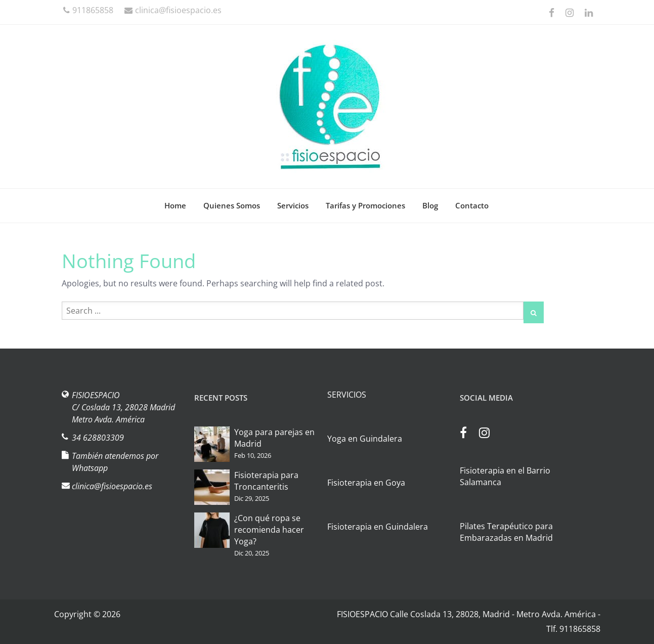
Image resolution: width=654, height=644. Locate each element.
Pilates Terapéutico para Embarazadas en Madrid (506, 532)
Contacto (472, 205)
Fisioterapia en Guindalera (378, 527)
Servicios (293, 205)
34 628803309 (98, 438)
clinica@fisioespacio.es (173, 10)
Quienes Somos (232, 205)
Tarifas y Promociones (365, 205)
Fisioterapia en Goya (366, 483)
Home (175, 205)
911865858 (88, 10)
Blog (430, 205)
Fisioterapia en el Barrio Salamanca (505, 476)
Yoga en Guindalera (365, 439)
